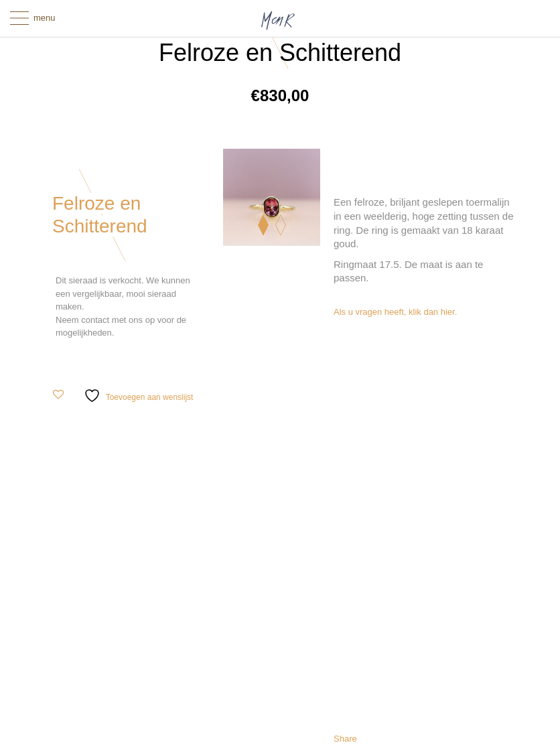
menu (45, 18)
